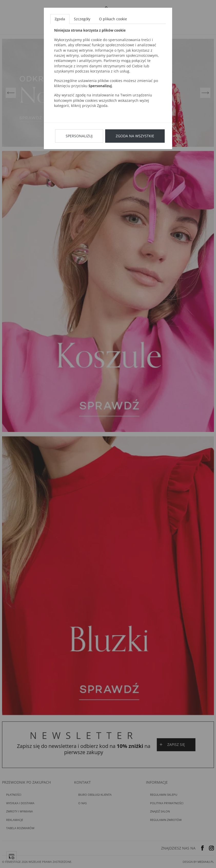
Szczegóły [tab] (82, 19)
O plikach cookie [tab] (113, 19)
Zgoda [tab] (60, 19)
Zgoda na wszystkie (135, 136)
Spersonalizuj (79, 136)
